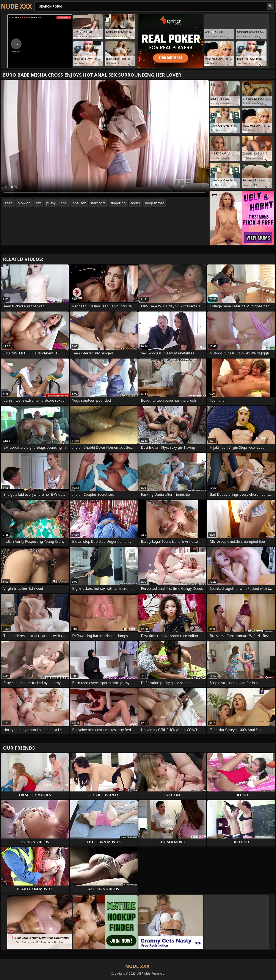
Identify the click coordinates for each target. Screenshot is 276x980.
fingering (118, 203)
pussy (51, 203)
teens (135, 203)
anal (64, 203)
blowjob (24, 203)
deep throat (154, 203)
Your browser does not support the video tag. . (105, 139)
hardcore (98, 203)
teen (9, 203)
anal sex (79, 203)
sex (38, 203)
